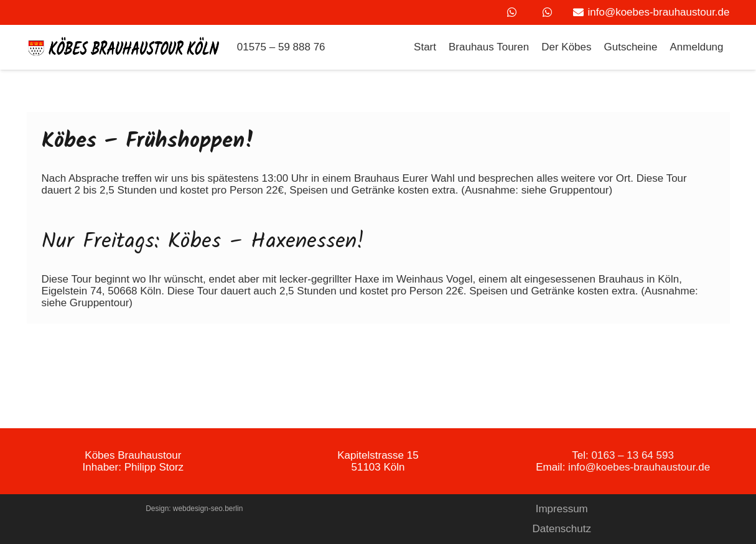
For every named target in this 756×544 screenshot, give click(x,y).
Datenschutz (562, 529)
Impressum (562, 509)
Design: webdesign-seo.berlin (194, 509)
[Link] (124, 48)
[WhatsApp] (511, 12)
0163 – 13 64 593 (633, 455)
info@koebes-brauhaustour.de (639, 467)
